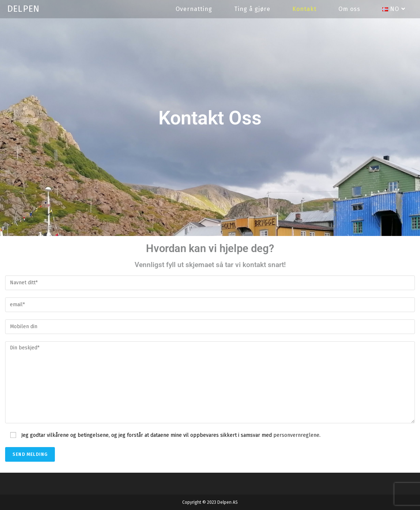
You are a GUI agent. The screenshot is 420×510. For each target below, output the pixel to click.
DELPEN (23, 9)
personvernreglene (296, 435)
